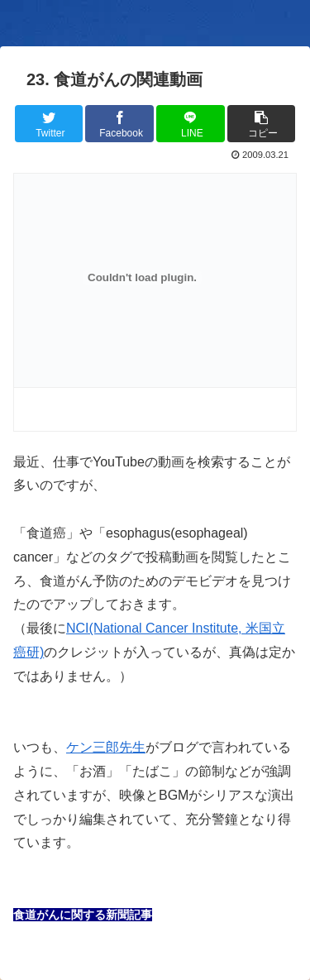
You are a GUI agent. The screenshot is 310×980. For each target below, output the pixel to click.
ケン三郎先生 (106, 747)
